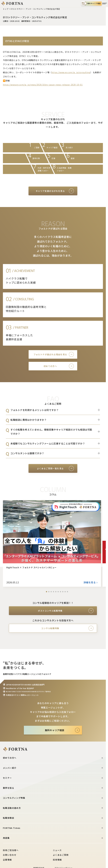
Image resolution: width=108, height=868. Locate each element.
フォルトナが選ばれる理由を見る (50, 354)
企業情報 (7, 860)
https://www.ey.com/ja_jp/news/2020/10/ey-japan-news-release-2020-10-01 (43, 85)
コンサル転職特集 (50, 628)
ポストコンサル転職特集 (50, 611)
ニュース (57, 850)
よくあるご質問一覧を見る (50, 468)
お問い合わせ (10, 855)
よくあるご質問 (61, 855)
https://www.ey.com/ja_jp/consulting (71, 72)
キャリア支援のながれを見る (50, 191)
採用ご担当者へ (11, 850)
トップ (6, 9)
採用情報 (57, 860)
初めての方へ (50, 366)
